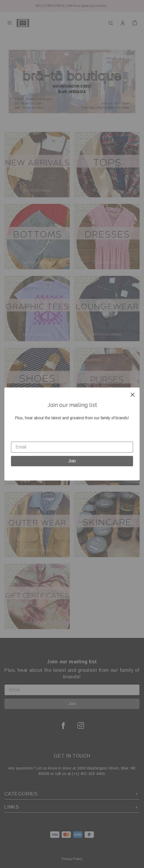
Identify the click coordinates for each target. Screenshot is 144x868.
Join (72, 461)
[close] (133, 395)
